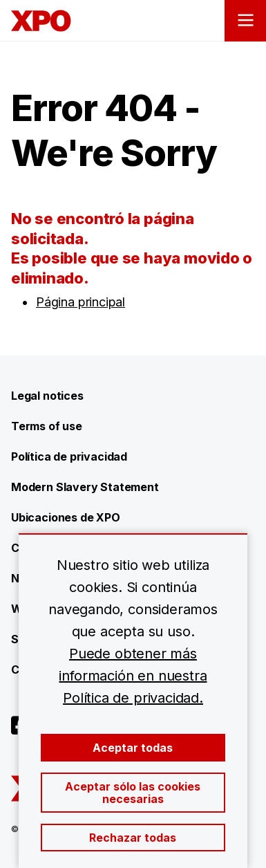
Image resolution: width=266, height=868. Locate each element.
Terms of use (47, 426)
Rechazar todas (133, 838)
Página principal (80, 302)
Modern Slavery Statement (85, 487)
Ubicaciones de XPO (66, 517)
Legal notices (47, 396)
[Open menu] (245, 21)
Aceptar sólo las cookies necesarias (133, 793)
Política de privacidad (69, 456)
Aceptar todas (133, 748)
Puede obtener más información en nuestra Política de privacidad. (133, 676)
